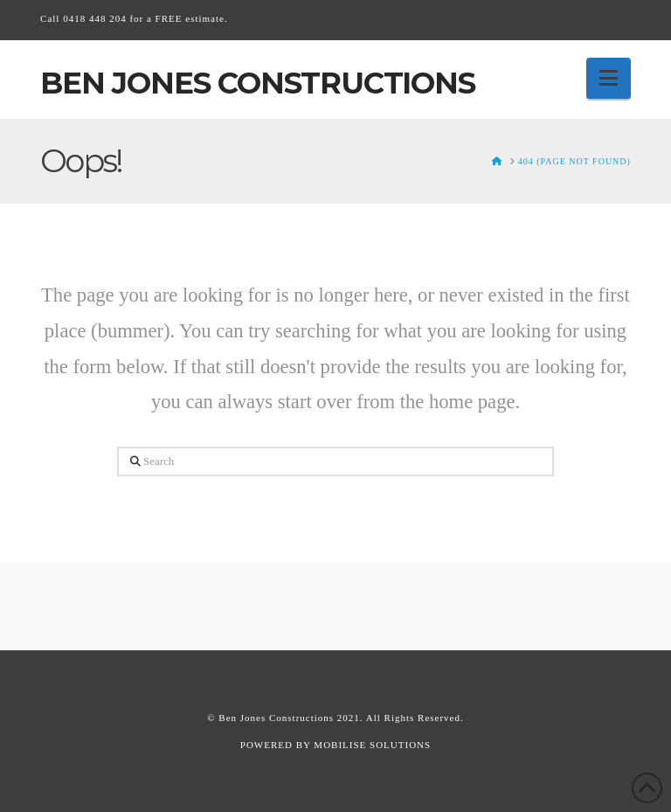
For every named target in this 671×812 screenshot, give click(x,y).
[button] (609, 78)
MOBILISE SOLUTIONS (372, 745)
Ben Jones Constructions (258, 83)
